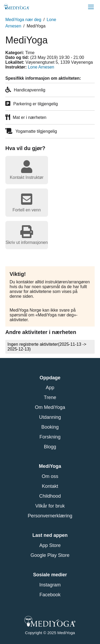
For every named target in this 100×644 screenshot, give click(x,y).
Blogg (50, 447)
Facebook (50, 595)
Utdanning (50, 417)
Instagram (50, 585)
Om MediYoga (50, 407)
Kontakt (50, 486)
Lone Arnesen (41, 67)
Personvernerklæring (50, 516)
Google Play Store (50, 555)
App (50, 388)
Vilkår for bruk (50, 506)
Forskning (50, 437)
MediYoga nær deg (23, 20)
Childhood (50, 496)
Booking (50, 427)
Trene (50, 397)
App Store (50, 545)
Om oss (50, 476)
